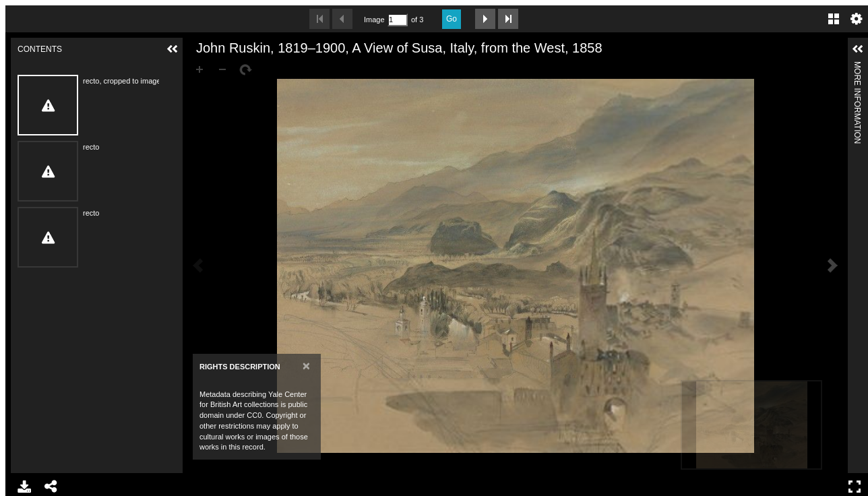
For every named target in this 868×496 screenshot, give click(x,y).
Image (374, 20)
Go (452, 19)
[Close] (306, 366)
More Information (857, 67)
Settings (857, 19)
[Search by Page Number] (398, 20)
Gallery (834, 19)
